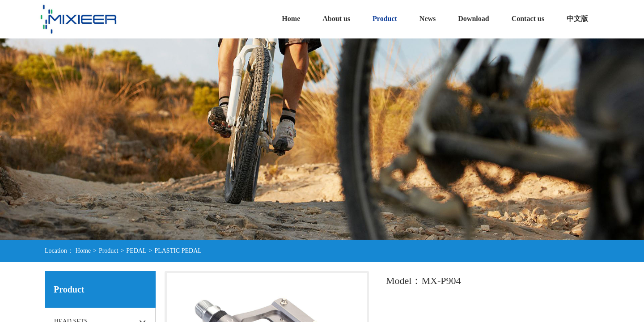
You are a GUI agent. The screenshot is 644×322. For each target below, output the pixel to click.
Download (473, 19)
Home (291, 19)
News (428, 19)
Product (385, 19)
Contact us (528, 19)
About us (336, 19)
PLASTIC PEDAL (178, 251)
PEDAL (136, 251)
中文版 (577, 19)
